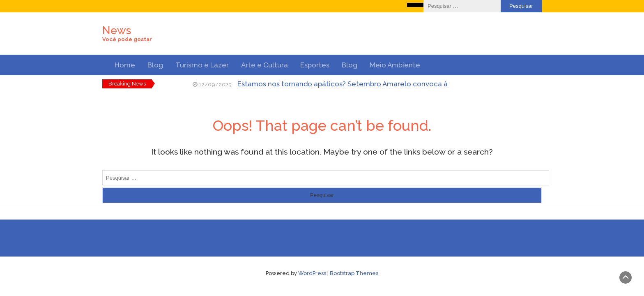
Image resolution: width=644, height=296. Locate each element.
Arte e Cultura (264, 65)
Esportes (315, 65)
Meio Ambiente (395, 65)
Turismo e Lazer (202, 65)
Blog (155, 65)
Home (125, 65)
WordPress (312, 273)
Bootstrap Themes (354, 273)
